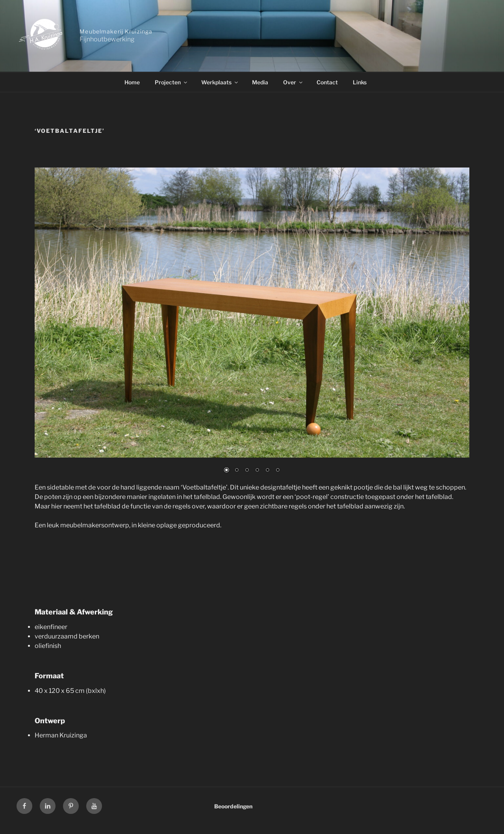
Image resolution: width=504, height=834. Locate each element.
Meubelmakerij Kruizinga (116, 31)
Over (293, 82)
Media (260, 82)
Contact (327, 82)
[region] (252, 325)
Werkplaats (220, 82)
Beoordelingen (233, 806)
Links (360, 82)
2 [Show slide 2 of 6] (237, 471)
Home (132, 82)
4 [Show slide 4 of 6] (257, 471)
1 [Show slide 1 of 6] (226, 471)
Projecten (171, 82)
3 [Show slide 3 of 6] (247, 471)
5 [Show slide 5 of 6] (267, 471)
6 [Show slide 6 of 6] (278, 471)
